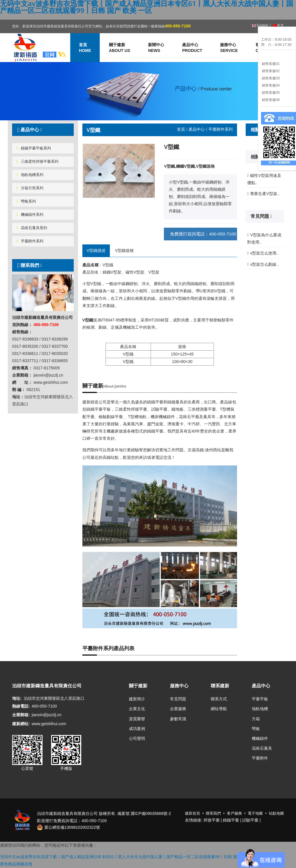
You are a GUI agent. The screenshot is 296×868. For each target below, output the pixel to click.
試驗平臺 (250, 820)
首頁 (181, 129)
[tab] (43, 130)
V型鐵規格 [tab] (124, 250)
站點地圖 (276, 813)
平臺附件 (260, 758)
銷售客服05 (270, 93)
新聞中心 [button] (156, 48)
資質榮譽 (137, 719)
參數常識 (178, 719)
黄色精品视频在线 (16, 864)
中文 (278, 25)
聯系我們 (29, 265)
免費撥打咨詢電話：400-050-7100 (203, 234)
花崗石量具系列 (32, 228)
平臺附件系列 (30, 241)
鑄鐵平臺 (231, 820)
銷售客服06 (270, 100)
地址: (17, 698)
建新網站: (21, 724)
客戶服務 (234, 813)
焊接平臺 (212, 820)
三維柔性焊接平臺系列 (37, 161)
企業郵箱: (21, 715)
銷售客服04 (270, 85)
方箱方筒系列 (30, 188)
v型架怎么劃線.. (264, 264)
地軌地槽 (260, 709)
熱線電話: (21, 706)
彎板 (256, 729)
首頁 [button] (85, 48)
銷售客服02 (270, 71)
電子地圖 (255, 813)
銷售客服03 (270, 78)
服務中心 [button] (229, 48)
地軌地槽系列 (30, 175)
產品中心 (197, 129)
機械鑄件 (260, 738)
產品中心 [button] (192, 48)
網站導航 (219, 709)
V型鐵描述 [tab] (96, 250)
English (260, 25)
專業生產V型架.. (265, 194)
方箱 (256, 719)
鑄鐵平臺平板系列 (34, 148)
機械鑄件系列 (30, 215)
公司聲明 (137, 738)
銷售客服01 (270, 64)
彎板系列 (26, 201)
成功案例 (137, 729)
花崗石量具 (262, 748)
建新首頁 (193, 813)
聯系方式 (219, 699)
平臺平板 (260, 699)
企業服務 (178, 709)
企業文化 (137, 709)
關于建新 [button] (120, 48)
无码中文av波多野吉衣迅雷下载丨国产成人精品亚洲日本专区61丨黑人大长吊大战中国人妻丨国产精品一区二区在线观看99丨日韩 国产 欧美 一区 (130, 857)
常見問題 (260, 216)
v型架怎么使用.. (264, 253)
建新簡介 (137, 699)
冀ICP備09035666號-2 (151, 813)
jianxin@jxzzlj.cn (47, 715)
